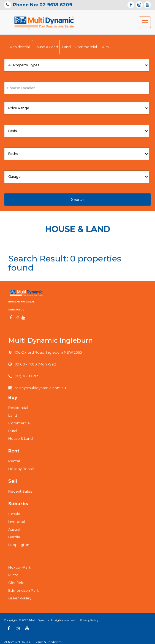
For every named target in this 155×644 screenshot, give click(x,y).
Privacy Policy (89, 620)
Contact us (16, 310)
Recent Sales (20, 491)
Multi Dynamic (40, 620)
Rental (14, 461)
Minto (13, 575)
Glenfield (16, 583)
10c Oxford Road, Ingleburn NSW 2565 (48, 352)
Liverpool (17, 522)
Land (66, 47)
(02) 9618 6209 (27, 376)
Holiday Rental (21, 469)
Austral (14, 529)
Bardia (14, 537)
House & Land (46, 47)
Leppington (19, 545)
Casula (14, 514)
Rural (105, 47)
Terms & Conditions (48, 642)
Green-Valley (20, 598)
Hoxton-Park (20, 567)
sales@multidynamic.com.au (40, 388)
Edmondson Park (24, 590)
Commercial (86, 47)
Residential (20, 47)
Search (78, 200)
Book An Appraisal (21, 302)
